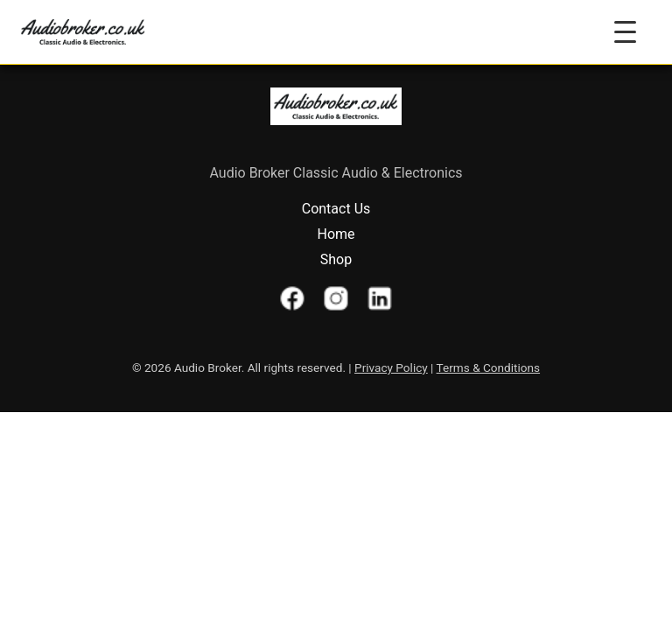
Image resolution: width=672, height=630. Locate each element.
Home (336, 234)
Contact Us (336, 209)
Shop (336, 259)
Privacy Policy (391, 367)
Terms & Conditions (489, 367)
